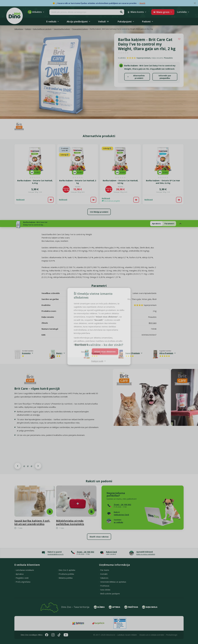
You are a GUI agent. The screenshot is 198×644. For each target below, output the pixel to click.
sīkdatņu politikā (81, 340)
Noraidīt (85, 347)
